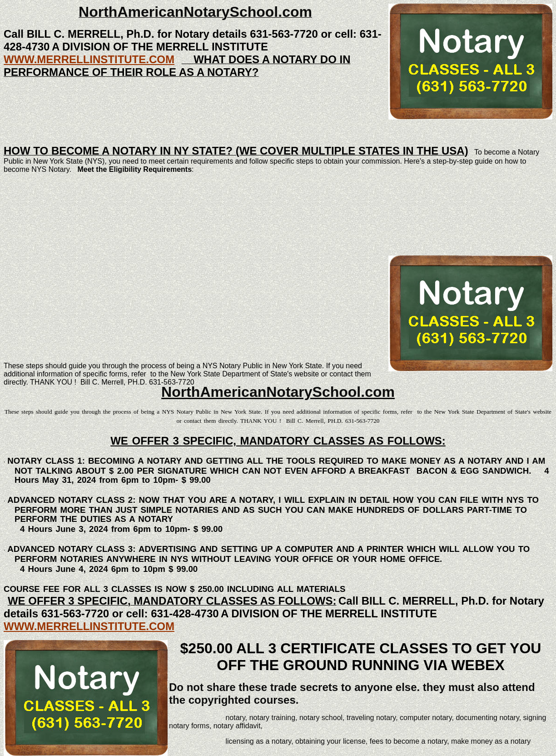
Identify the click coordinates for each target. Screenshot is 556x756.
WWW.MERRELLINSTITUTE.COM (89, 59)
